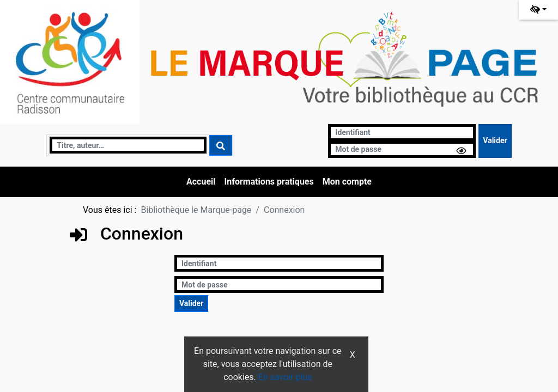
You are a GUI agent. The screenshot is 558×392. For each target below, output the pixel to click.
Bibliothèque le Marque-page (196, 210)
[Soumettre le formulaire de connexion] (495, 141)
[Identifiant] (402, 133)
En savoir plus (285, 377)
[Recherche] (128, 145)
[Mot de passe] (402, 149)
